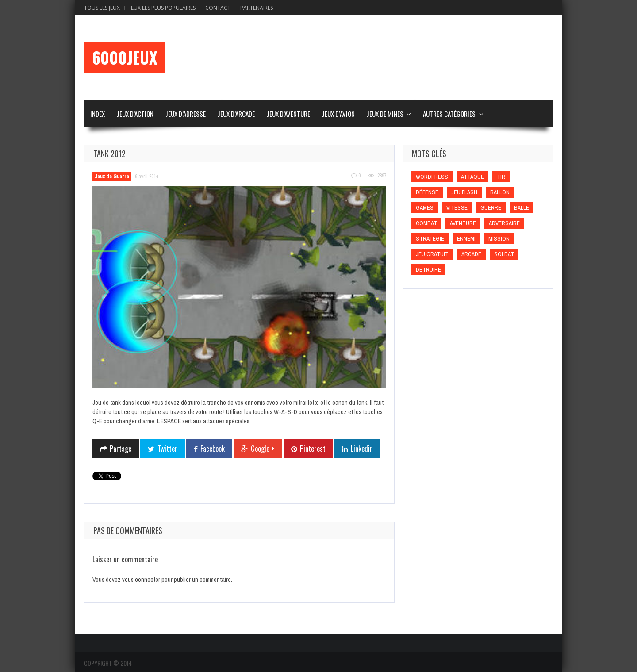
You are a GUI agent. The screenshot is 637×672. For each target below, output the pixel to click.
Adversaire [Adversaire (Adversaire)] (504, 223)
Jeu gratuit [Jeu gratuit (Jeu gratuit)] (432, 254)
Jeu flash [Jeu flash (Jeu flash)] (464, 192)
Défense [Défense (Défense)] (427, 192)
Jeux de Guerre (112, 177)
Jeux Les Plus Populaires (163, 8)
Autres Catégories (449, 114)
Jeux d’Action (135, 114)
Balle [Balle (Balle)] (522, 208)
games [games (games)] (425, 208)
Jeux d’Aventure (288, 114)
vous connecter (141, 580)
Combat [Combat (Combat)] (426, 223)
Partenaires (257, 8)
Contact (218, 8)
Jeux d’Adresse (186, 114)
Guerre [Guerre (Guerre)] (491, 208)
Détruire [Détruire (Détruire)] (428, 270)
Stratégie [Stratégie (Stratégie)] (430, 239)
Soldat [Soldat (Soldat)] (504, 254)
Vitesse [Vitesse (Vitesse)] (457, 208)
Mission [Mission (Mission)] (499, 239)
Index (98, 114)
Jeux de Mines (385, 114)
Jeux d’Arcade (236, 114)
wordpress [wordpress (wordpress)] (432, 177)
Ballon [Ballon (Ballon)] (500, 192)
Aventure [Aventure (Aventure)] (463, 223)
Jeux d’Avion (338, 114)
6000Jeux (125, 58)
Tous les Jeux (102, 8)
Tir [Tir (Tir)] (501, 177)
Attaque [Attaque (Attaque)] (472, 177)
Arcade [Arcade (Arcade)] (471, 254)
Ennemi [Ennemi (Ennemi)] (466, 239)
